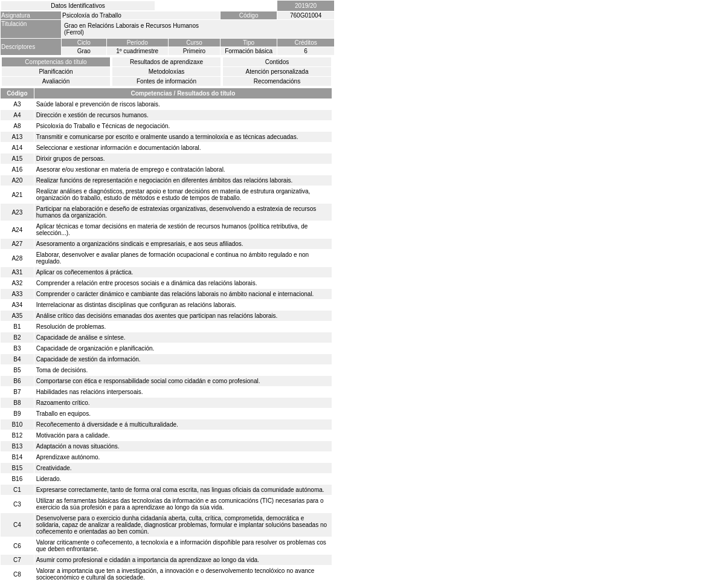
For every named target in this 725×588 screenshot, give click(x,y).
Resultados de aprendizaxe (166, 62)
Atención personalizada (277, 72)
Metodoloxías (166, 72)
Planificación (56, 72)
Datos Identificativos (78, 6)
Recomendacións (277, 81)
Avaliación (56, 81)
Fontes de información (166, 81)
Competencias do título (56, 62)
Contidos (277, 62)
